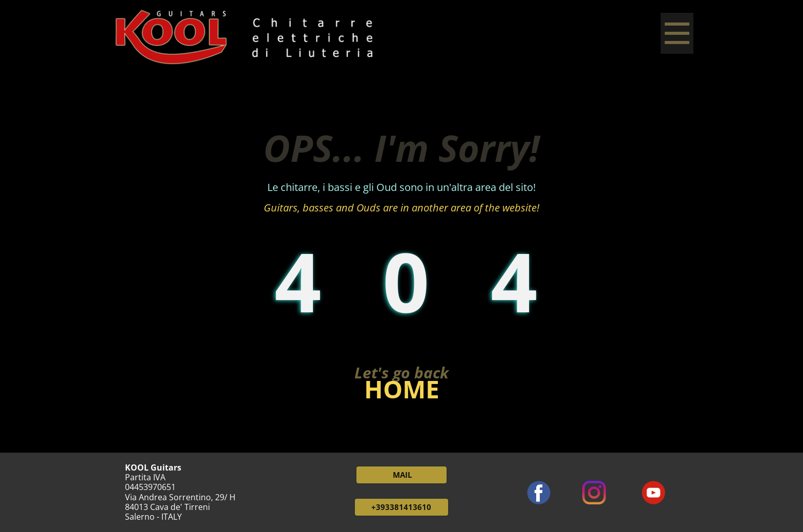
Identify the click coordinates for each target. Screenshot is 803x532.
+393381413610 (401, 507)
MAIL (401, 475)
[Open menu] (677, 33)
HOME (402, 389)
